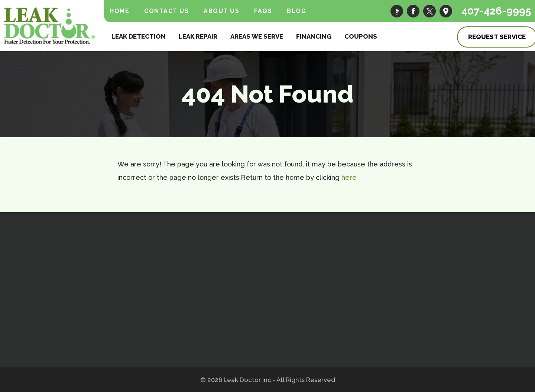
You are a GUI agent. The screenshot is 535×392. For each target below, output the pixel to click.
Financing (314, 36)
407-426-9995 (496, 11)
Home (119, 11)
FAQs (263, 11)
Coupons (361, 36)
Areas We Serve (257, 36)
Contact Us (166, 11)
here (349, 177)
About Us (221, 11)
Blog (296, 11)
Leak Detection (139, 36)
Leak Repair (198, 36)
